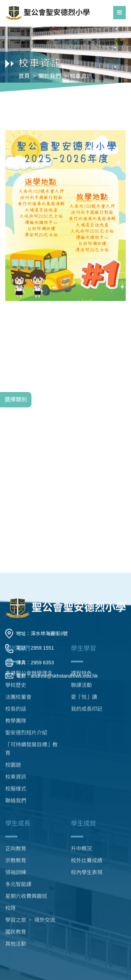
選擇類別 (16, 400)
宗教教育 (16, 839)
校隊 (10, 887)
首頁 (24, 76)
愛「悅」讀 (84, 670)
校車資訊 (81, 76)
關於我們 (50, 76)
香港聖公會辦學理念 (29, 647)
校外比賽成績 (87, 839)
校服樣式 (16, 762)
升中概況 (81, 827)
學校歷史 (16, 659)
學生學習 (83, 622)
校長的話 (16, 682)
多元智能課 (18, 863)
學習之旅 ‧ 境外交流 (30, 899)
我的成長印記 (87, 682)
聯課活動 (81, 659)
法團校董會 (18, 670)
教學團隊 (16, 694)
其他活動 (16, 922)
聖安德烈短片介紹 (26, 706)
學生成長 (18, 802)
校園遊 (13, 738)
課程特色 (81, 647)
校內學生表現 (87, 851)
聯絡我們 (16, 774)
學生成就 (83, 802)
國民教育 (16, 911)
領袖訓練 (16, 851)
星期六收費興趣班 (26, 875)
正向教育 (16, 827)
